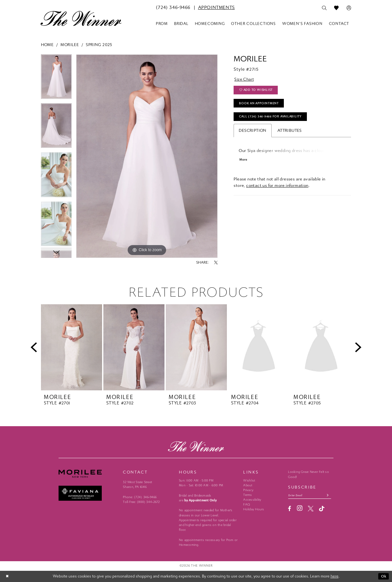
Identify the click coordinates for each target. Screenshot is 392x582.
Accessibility (252, 500)
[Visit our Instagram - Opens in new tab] (300, 509)
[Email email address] (310, 495)
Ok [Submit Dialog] (384, 576)
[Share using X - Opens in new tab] (216, 263)
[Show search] (324, 8)
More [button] (244, 162)
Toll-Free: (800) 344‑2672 (141, 502)
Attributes (290, 132)
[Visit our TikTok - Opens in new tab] (322, 509)
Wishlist (249, 481)
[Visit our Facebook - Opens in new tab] (290, 509)
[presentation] (72, 347)
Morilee (70, 45)
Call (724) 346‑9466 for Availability (272, 118)
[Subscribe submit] (330, 495)
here (335, 576)
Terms (248, 495)
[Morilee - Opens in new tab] (88, 474)
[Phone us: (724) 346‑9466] (173, 8)
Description (252, 132)
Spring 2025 (99, 45)
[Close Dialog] (8, 576)
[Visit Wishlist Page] (337, 8)
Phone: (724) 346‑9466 (140, 497)
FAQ (247, 505)
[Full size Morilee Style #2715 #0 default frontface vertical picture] (147, 156)
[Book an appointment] (216, 8)
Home (47, 45)
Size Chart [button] (244, 80)
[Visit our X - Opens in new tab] (311, 509)
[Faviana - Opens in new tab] (88, 493)
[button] (349, 8)
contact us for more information (277, 188)
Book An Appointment (260, 104)
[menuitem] (173, 8)
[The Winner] (81, 18)
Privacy (248, 490)
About (248, 485)
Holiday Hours (254, 509)
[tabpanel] (56, 79)
